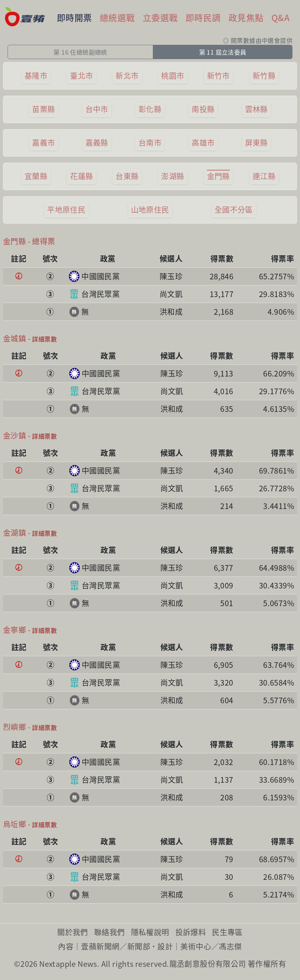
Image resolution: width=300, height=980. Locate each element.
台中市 (97, 109)
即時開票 (75, 18)
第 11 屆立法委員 (223, 52)
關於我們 (73, 932)
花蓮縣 (81, 176)
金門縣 (219, 176)
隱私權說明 (150, 932)
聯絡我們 (110, 932)
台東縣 (127, 176)
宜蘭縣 (36, 176)
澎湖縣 (173, 176)
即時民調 (203, 18)
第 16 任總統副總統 (80, 52)
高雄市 (203, 143)
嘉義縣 (97, 143)
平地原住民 (66, 210)
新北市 (127, 75)
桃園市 (173, 75)
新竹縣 (264, 75)
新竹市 (219, 75)
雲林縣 (257, 109)
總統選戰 (117, 18)
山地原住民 (150, 210)
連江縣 (264, 176)
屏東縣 (257, 143)
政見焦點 (246, 18)
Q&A (280, 18)
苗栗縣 (43, 109)
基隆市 (36, 75)
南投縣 (203, 109)
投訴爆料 (191, 932)
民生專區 (227, 932)
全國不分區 (234, 210)
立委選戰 (160, 18)
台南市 (150, 143)
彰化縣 (150, 109)
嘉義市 (43, 143)
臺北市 (81, 75)
